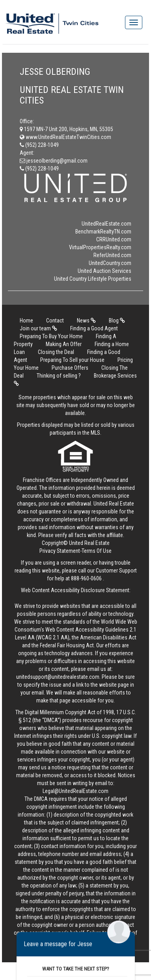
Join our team (38, 328)
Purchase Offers (70, 368)
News (86, 320)
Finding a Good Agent (94, 328)
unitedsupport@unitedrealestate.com (58, 677)
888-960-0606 (86, 578)
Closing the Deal (56, 352)
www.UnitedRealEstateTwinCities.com (65, 137)
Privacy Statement (60, 551)
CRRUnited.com (114, 239)
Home (26, 320)
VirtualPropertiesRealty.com (100, 247)
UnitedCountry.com (110, 263)
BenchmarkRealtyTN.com (103, 232)
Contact (55, 320)
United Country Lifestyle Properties (93, 279)
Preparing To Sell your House (72, 360)
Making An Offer (64, 344)
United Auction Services (104, 271)
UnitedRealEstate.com (106, 224)
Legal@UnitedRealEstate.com (75, 791)
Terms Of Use (97, 551)
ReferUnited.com (112, 255)
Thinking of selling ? (59, 376)
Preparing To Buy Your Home (51, 336)
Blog (117, 320)
